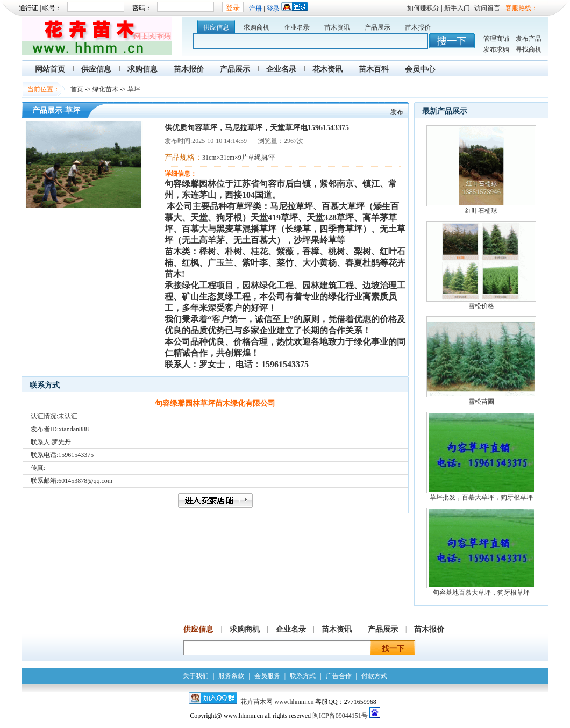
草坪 (134, 89)
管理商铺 (496, 39)
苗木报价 (418, 27)
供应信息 (216, 27)
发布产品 (529, 39)
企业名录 (297, 27)
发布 (397, 112)
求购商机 (256, 27)
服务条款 (231, 676)
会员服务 (267, 676)
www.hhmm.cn (295, 702)
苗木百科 (374, 69)
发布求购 (496, 49)
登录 (273, 9)
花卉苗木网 (256, 702)
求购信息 (142, 69)
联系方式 (303, 676)
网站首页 (50, 69)
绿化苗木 (105, 89)
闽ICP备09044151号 (340, 716)
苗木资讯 (337, 27)
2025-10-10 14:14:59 (219, 141)
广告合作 (339, 676)
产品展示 (377, 27)
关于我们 (196, 676)
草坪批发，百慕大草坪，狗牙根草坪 (481, 497)
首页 (77, 89)
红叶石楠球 (481, 211)
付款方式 (374, 676)
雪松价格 (481, 306)
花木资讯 (327, 69)
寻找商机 (529, 49)
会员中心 (420, 69)
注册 (255, 9)
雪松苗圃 (481, 402)
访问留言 (487, 8)
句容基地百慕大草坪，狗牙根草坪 (481, 593)
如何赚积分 (423, 8)
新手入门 (457, 8)
